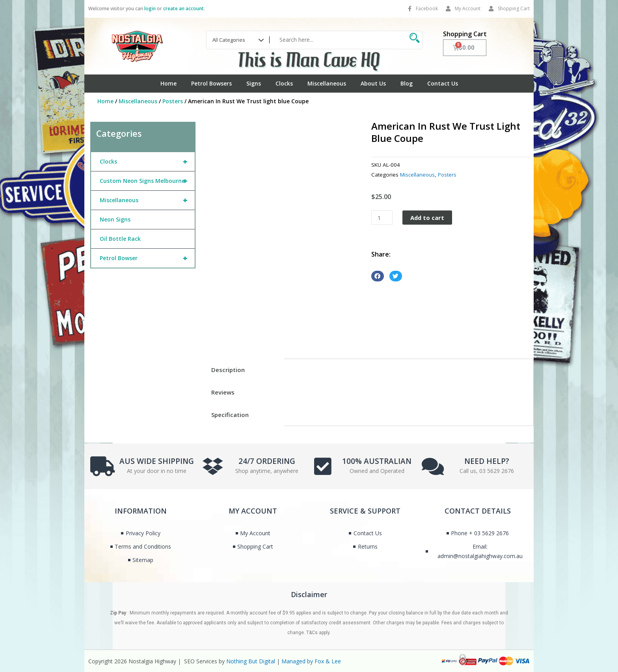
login (150, 8)
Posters (173, 101)
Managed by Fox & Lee (311, 661)
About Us (373, 83)
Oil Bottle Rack (120, 239)
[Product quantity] (382, 218)
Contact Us (443, 83)
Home (168, 83)
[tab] (243, 370)
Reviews (223, 392)
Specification (230, 415)
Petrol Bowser (147, 258)
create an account (183, 8)
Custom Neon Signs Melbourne (147, 181)
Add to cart (428, 218)
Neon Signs (115, 219)
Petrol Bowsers (211, 83)
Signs (254, 83)
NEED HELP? (487, 460)
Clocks (284, 83)
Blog (407, 83)
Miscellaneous (327, 83)
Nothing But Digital (251, 661)
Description (228, 370)
